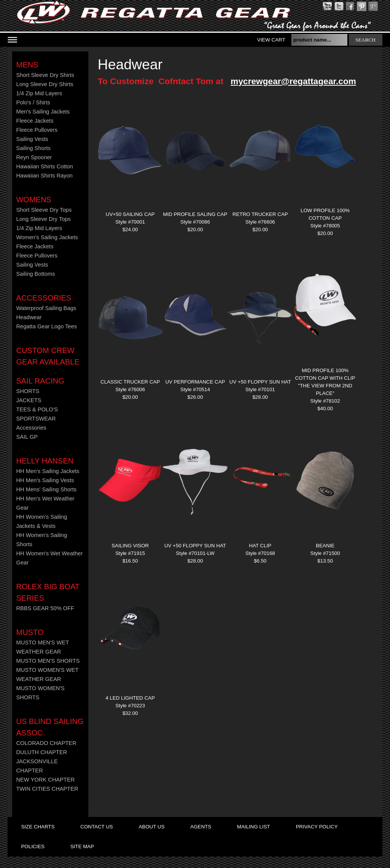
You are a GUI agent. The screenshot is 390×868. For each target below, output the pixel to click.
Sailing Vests (32, 139)
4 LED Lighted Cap (130, 698)
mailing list (253, 827)
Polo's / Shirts (33, 102)
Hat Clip (260, 546)
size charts (38, 827)
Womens (34, 200)
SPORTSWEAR (36, 419)
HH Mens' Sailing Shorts (46, 489)
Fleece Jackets (35, 121)
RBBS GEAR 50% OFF (45, 608)
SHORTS (28, 391)
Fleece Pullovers (37, 130)
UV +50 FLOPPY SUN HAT (260, 382)
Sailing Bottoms (35, 274)
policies (33, 846)
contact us (97, 827)
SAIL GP (27, 437)
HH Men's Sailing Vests (45, 480)
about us (152, 827)
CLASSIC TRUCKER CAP (130, 382)
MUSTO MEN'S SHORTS (48, 661)
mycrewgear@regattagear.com (293, 81)
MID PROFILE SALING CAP (195, 214)
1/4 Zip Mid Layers (39, 93)
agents (201, 827)
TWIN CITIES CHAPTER (47, 789)
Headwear (29, 317)
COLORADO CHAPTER (46, 743)
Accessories (43, 298)
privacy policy (317, 827)
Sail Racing (40, 381)
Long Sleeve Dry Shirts (45, 84)
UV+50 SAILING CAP (130, 214)
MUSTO (30, 632)
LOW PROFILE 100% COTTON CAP (325, 214)
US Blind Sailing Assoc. (50, 727)
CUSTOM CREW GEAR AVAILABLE (48, 356)
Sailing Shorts (33, 148)
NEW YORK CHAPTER (45, 780)
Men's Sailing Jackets (43, 112)
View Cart (271, 40)
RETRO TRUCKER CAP (260, 214)
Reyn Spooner (34, 157)
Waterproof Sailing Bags (46, 308)
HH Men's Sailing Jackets (48, 471)
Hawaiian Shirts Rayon (44, 176)
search (365, 40)
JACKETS (29, 400)
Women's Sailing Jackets (47, 237)
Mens (27, 65)
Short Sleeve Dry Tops (44, 210)
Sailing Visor (130, 546)
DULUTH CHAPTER (42, 752)
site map (82, 846)
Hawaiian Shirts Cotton (44, 166)
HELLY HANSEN (45, 461)
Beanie (325, 546)
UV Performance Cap (195, 382)
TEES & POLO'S (37, 409)
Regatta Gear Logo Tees (46, 326)
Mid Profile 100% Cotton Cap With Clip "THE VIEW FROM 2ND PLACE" (325, 382)
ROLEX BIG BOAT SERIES (48, 592)
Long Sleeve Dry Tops (43, 219)
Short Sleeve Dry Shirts (45, 75)
